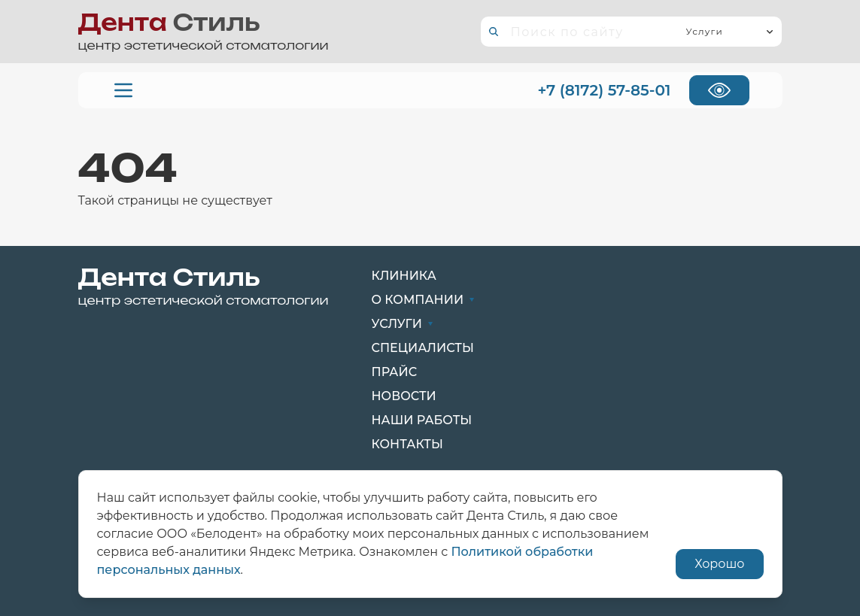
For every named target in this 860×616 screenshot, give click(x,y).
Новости (404, 396)
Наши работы (422, 420)
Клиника (404, 276)
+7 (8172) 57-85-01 (604, 90)
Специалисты (423, 348)
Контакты (407, 444)
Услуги (403, 324)
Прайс (395, 372)
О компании (424, 300)
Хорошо (719, 564)
